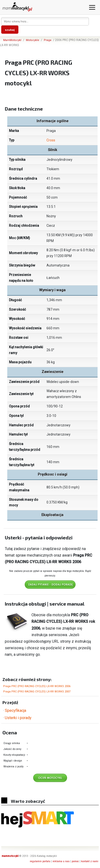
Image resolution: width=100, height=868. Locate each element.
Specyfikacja (15, 710)
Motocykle (33, 40)
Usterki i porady (18, 718)
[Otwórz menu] (92, 7)
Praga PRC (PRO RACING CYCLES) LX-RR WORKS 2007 (37, 692)
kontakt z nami (90, 861)
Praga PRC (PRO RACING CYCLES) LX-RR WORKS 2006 (37, 686)
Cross (51, 140)
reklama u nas (61, 861)
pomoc (75, 861)
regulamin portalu (40, 861)
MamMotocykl (12, 40)
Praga (48, 40)
